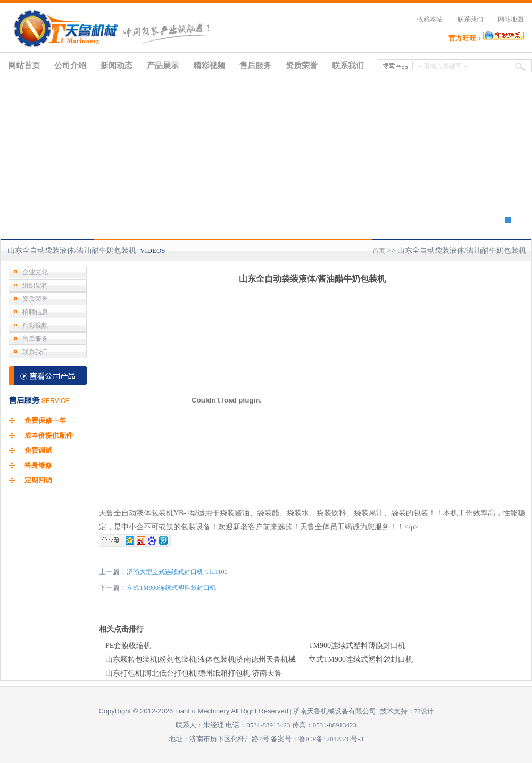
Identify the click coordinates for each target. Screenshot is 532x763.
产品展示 (163, 65)
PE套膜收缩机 (128, 646)
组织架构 (35, 285)
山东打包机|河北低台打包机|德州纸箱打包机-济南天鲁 (194, 673)
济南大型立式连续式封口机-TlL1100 (177, 572)
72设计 (424, 711)
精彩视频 (209, 65)
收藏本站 (430, 19)
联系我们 (470, 19)
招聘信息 (35, 312)
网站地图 (511, 19)
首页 (379, 251)
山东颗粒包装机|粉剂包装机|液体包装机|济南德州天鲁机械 (201, 659)
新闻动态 (117, 65)
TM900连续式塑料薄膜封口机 (357, 646)
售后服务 (255, 65)
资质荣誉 (302, 65)
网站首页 (24, 65)
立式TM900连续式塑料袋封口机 (171, 588)
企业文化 (35, 272)
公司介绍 (70, 65)
